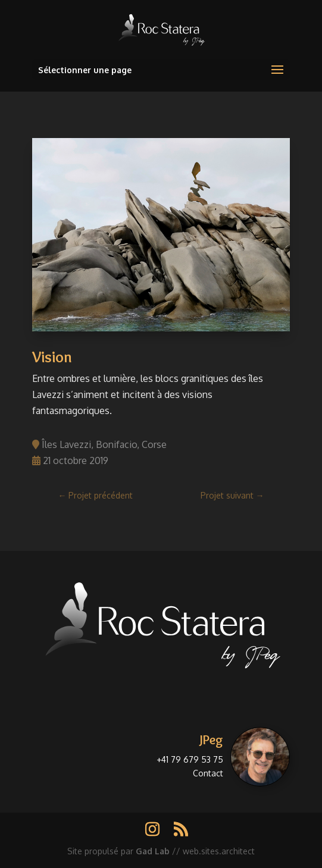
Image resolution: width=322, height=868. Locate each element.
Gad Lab (153, 851)
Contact (208, 773)
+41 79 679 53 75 (190, 759)
